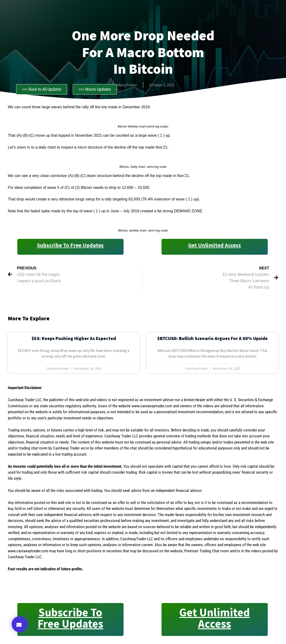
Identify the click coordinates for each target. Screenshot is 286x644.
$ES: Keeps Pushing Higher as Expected (74, 338)
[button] (20, 624)
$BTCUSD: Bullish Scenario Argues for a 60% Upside (212, 338)
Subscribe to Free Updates (70, 245)
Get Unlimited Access (214, 245)
